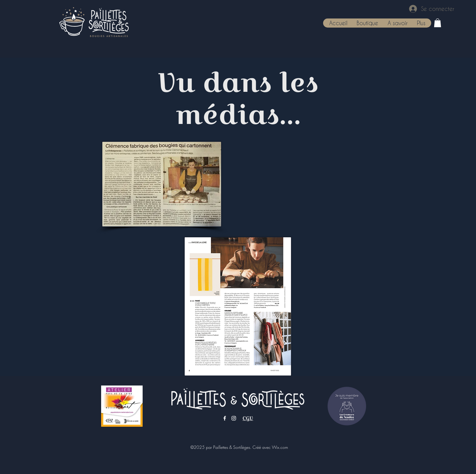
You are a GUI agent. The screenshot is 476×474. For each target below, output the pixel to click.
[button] (367, 23)
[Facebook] (225, 418)
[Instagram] (234, 418)
